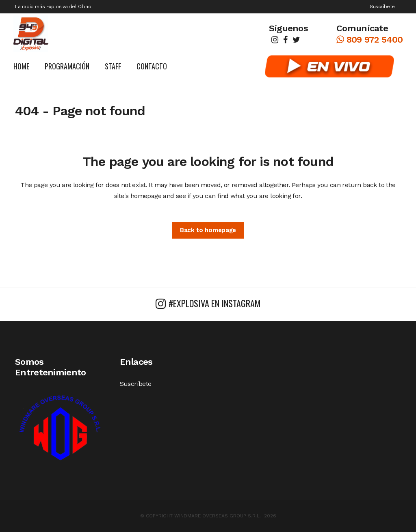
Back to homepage (208, 230)
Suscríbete (382, 6)
